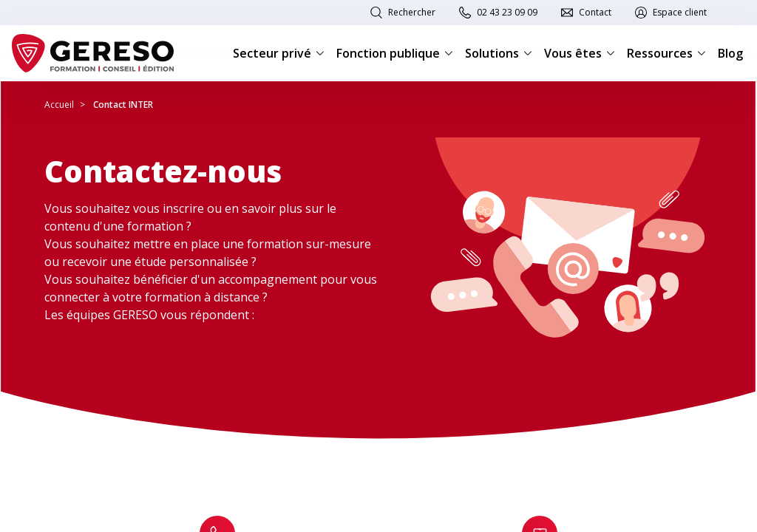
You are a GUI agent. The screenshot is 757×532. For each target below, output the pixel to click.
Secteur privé (279, 53)
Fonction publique (395, 53)
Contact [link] (595, 12)
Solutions (499, 53)
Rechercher (412, 12)
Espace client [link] (680, 12)
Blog (730, 53)
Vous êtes (580, 53)
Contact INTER (123, 105)
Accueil (59, 105)
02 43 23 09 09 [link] (507, 12)
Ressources (666, 53)
